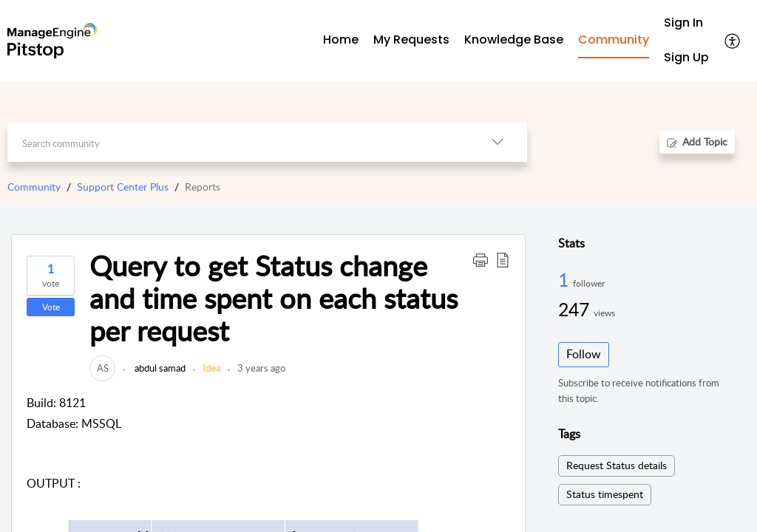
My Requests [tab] (411, 40)
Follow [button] (584, 354)
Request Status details (617, 465)
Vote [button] (51, 307)
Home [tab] (341, 40)
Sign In (683, 23)
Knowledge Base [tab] (514, 40)
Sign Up (686, 57)
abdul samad (159, 368)
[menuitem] (686, 23)
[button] (733, 41)
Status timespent (605, 494)
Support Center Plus (123, 187)
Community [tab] (614, 40)
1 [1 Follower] (566, 279)
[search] (237, 142)
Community (34, 187)
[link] (102, 368)
